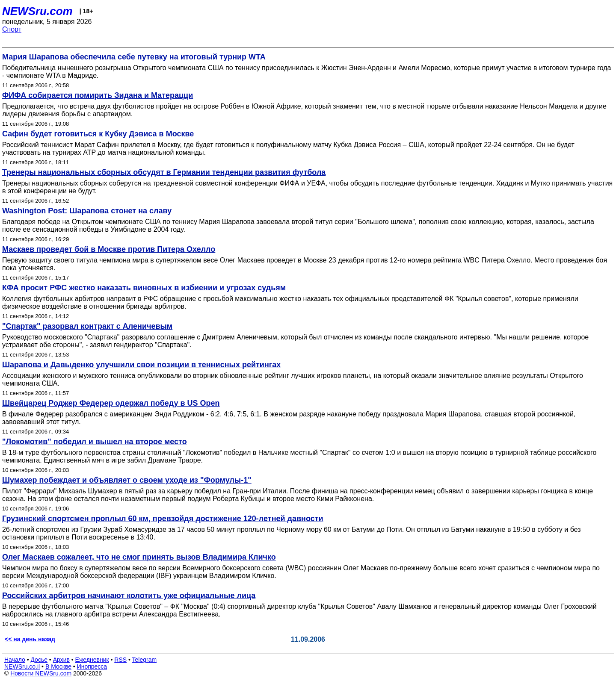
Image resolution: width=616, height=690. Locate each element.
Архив (61, 660)
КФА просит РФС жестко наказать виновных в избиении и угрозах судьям (144, 288)
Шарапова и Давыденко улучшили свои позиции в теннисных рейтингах (141, 365)
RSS (120, 660)
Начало (15, 660)
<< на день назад (30, 639)
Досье (39, 660)
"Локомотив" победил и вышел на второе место (95, 442)
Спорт (12, 29)
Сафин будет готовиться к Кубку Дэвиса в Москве (98, 134)
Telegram (145, 660)
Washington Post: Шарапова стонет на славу (87, 211)
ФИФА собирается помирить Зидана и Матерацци (98, 95)
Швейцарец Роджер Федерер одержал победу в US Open (111, 403)
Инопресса (92, 666)
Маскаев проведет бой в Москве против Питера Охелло (109, 249)
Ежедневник (92, 660)
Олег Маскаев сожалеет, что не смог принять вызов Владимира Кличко (139, 557)
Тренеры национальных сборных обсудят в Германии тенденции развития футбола (164, 172)
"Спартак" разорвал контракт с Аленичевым (87, 326)
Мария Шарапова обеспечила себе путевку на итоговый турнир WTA (134, 57)
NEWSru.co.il (22, 666)
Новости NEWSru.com (41, 673)
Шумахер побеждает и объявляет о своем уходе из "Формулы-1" (127, 480)
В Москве (58, 666)
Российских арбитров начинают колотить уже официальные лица (129, 596)
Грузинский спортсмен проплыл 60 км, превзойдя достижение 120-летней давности (163, 519)
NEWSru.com (37, 11)
